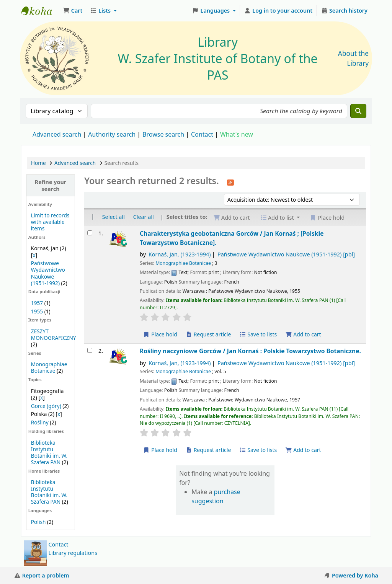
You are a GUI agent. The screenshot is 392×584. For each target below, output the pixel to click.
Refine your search (51, 185)
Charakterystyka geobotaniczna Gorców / (232, 238)
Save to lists (258, 334)
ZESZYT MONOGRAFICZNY (54, 334)
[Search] (358, 111)
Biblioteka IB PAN (41, 11)
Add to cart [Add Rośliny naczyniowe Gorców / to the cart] (303, 450)
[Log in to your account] (278, 11)
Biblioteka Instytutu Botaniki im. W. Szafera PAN (49, 452)
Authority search (112, 134)
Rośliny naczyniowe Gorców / (250, 351)
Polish (38, 522)
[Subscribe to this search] (230, 182)
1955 (37, 311)
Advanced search (57, 134)
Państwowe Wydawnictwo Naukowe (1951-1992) (48, 273)
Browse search (163, 134)
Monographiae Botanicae (49, 367)
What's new (237, 134)
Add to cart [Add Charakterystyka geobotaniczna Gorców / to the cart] (303, 334)
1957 (37, 303)
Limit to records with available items (50, 222)
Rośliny (40, 422)
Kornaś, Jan (180, 254)
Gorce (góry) (46, 406)
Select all (114, 217)
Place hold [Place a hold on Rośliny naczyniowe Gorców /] (160, 450)
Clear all (144, 217)
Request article (208, 334)
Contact (59, 544)
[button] (73, 11)
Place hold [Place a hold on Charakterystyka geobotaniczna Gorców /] (160, 334)
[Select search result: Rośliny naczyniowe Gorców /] (90, 350)
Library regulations (73, 553)
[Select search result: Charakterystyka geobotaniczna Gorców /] (90, 233)
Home (38, 163)
